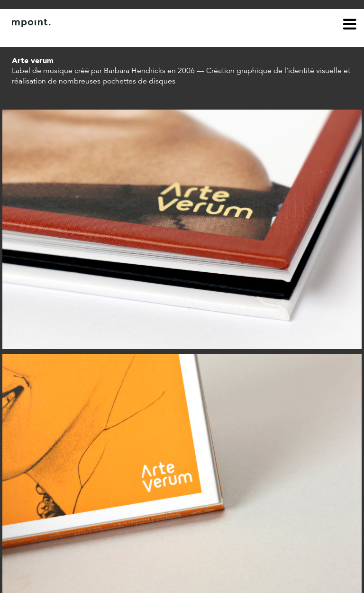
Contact (65, 37)
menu (350, 26)
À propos (27, 37)
